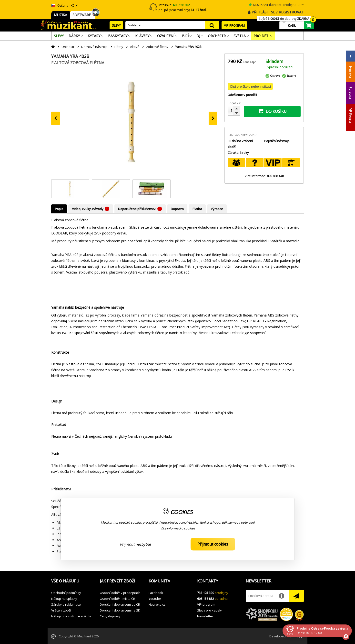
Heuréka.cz (157, 604)
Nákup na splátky (64, 599)
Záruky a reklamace (66, 604)
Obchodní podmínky (66, 593)
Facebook (156, 593)
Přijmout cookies (213, 544)
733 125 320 (206, 593)
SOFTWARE (83, 15)
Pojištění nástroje (277, 141)
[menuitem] (59, 36)
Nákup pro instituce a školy (71, 616)
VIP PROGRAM (234, 25)
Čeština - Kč (63, 5)
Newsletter (205, 616)
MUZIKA (61, 15)
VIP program (206, 604)
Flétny (119, 47)
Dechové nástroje (94, 47)
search (212, 25)
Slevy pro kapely (209, 610)
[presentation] (56, 118)
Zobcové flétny (157, 47)
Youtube (155, 599)
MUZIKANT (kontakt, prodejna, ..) (275, 5)
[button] (72, 581)
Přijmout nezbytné (135, 544)
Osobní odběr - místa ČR (117, 599)
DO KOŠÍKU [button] (272, 111)
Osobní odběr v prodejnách (120, 593)
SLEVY (116, 25)
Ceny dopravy (110, 616)
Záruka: (233, 153)
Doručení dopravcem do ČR (120, 604)
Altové (135, 47)
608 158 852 (206, 599)
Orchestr (68, 47)
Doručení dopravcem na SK (120, 610)
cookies (189, 528)
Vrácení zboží (61, 610)
